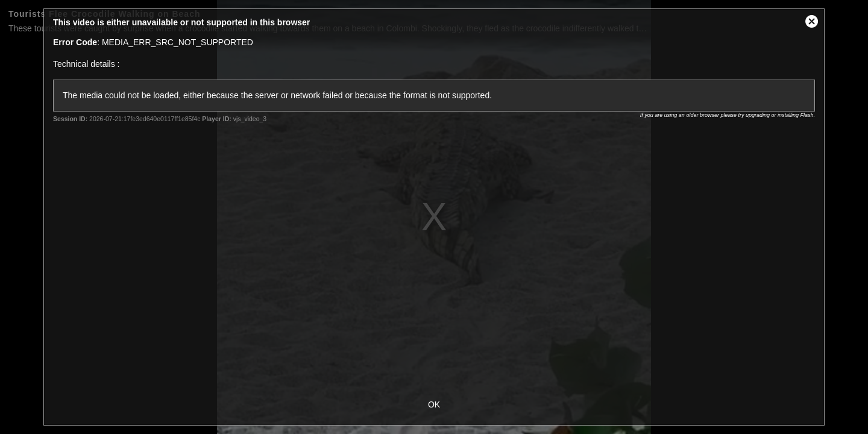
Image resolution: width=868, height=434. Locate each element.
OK (434, 404)
